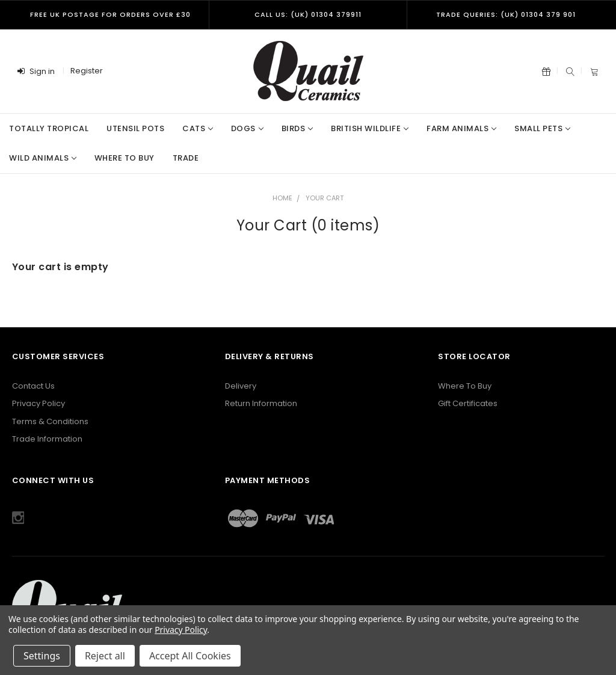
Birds (297, 128)
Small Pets (542, 128)
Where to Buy (125, 158)
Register (87, 71)
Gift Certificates (468, 403)
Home (282, 198)
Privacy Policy (38, 403)
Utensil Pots (135, 128)
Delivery (241, 386)
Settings (42, 656)
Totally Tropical (49, 128)
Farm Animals (461, 128)
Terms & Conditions (50, 421)
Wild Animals (43, 158)
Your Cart (325, 198)
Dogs (247, 128)
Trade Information (47, 439)
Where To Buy (465, 386)
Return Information (261, 403)
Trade (186, 158)
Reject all (105, 656)
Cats (198, 128)
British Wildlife (370, 128)
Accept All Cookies (190, 656)
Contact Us (33, 386)
